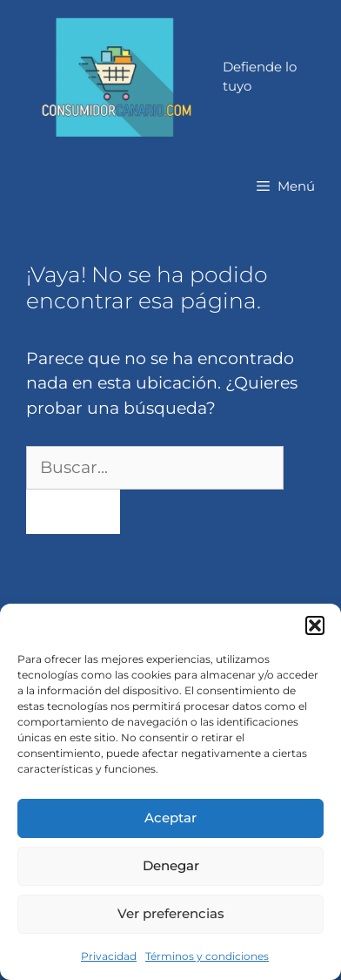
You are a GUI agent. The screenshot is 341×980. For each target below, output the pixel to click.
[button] (315, 625)
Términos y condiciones (207, 956)
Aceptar (170, 818)
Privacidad (109, 956)
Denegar (171, 865)
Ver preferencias (171, 913)
